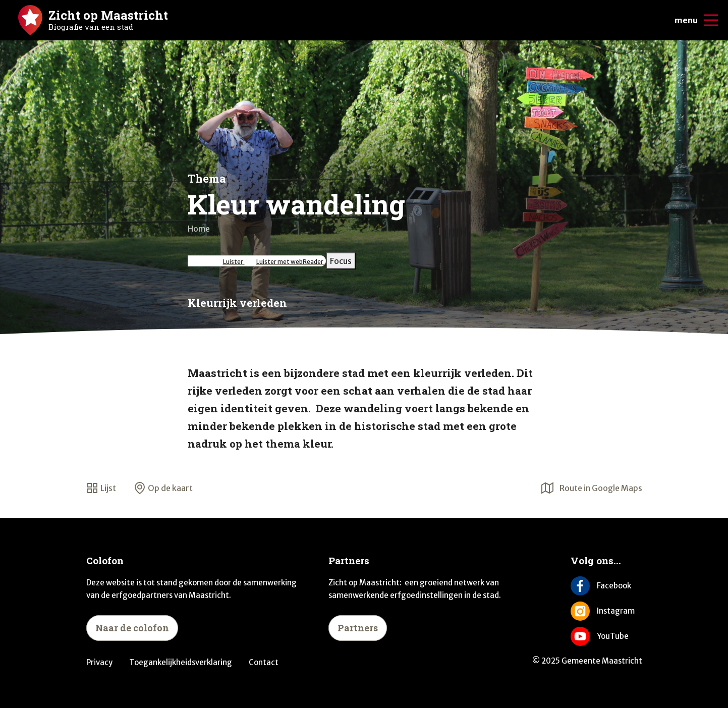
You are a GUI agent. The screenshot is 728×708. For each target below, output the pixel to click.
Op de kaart (163, 488)
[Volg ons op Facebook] (606, 586)
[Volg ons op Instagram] (606, 611)
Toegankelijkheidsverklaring (181, 662)
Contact (264, 662)
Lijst (101, 488)
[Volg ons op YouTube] (606, 636)
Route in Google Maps (592, 488)
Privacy (99, 662)
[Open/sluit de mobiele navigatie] (711, 20)
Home (199, 229)
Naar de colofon (132, 628)
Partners (358, 628)
